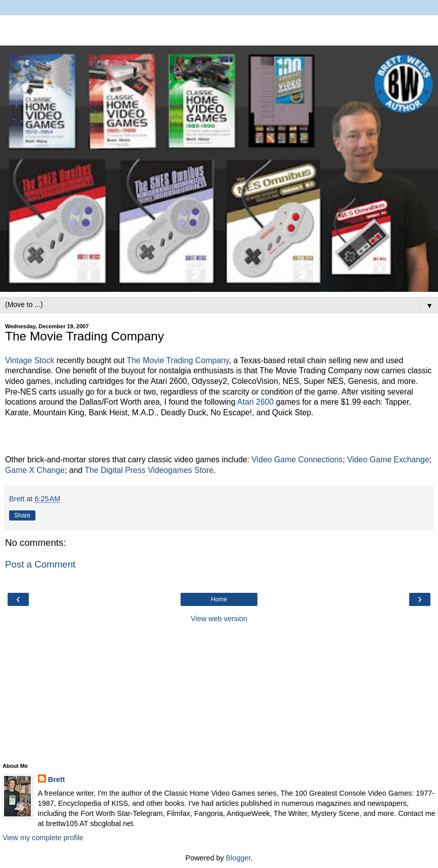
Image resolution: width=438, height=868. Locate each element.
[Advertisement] (219, 28)
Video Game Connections (297, 460)
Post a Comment (40, 564)
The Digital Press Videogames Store (149, 470)
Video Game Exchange (388, 460)
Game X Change (35, 470)
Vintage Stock (30, 360)
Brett (57, 779)
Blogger (238, 858)
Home (219, 599)
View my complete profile (43, 838)
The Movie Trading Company (178, 360)
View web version (219, 619)
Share (22, 515)
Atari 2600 (255, 402)
